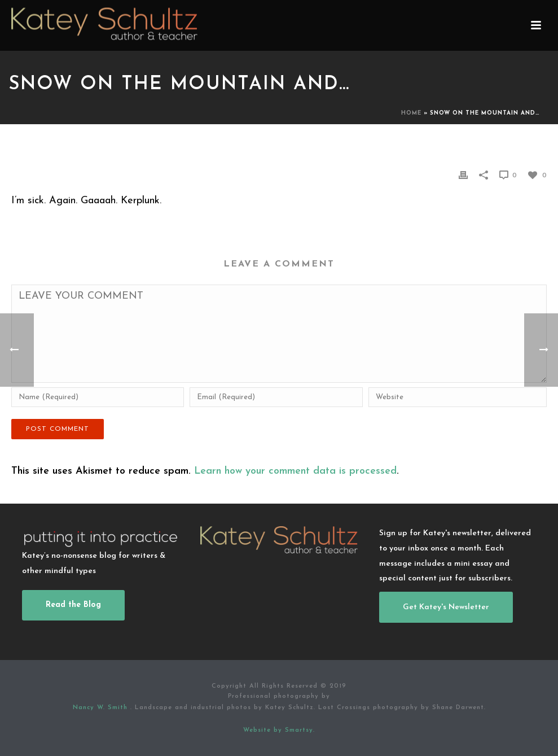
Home (411, 113)
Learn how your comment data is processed (295, 471)
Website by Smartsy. (279, 730)
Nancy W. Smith (102, 708)
